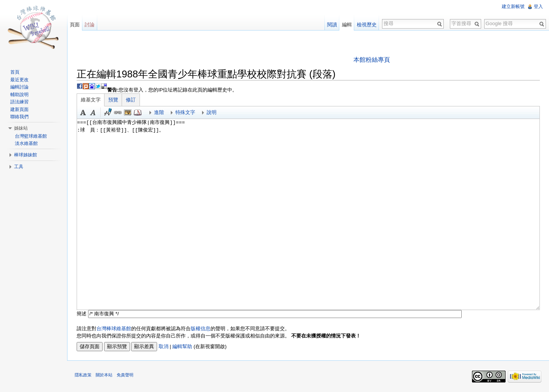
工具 (19, 167)
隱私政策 (83, 375)
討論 (90, 25)
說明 (212, 112)
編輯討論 (19, 87)
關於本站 (104, 375)
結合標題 (128, 112)
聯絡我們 (19, 117)
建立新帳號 (513, 6)
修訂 (131, 100)
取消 (164, 346)
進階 (159, 112)
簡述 (82, 314)
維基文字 (91, 100)
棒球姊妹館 (26, 155)
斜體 (93, 112)
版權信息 (201, 329)
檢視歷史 (367, 25)
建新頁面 (19, 109)
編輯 (347, 25)
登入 (538, 6)
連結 (118, 112)
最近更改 (19, 80)
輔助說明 (19, 95)
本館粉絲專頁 (372, 60)
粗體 (83, 112)
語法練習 (19, 102)
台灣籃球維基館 (31, 136)
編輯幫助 (182, 346)
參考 (138, 112)
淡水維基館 (26, 143)
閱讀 (332, 25)
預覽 (113, 100)
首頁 (15, 72)
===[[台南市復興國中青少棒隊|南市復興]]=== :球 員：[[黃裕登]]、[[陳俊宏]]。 (308, 214)
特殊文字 (185, 112)
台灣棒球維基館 (114, 329)
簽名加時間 (108, 112)
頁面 (75, 25)
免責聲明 (125, 375)
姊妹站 (21, 128)
